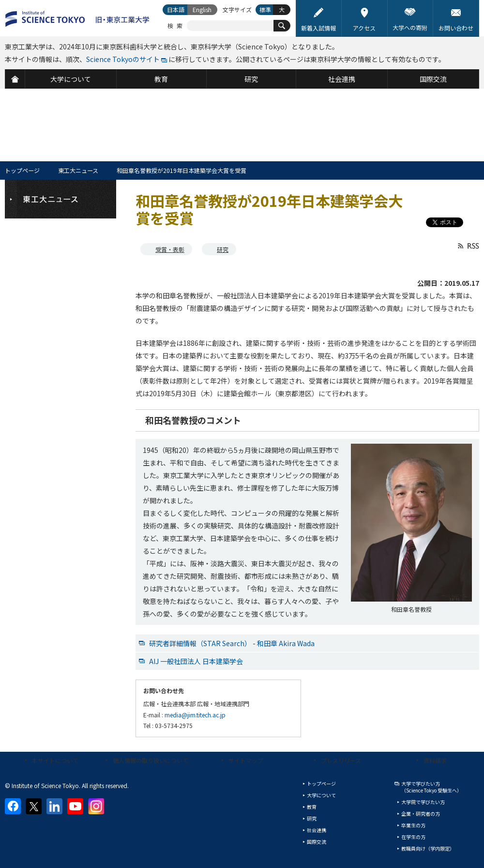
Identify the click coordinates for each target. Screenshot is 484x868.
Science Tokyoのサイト (123, 59)
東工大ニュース (78, 170)
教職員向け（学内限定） (428, 848)
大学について (321, 795)
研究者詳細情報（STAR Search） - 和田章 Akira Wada (232, 643)
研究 (223, 249)
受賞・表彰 (170, 249)
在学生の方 (413, 837)
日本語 (176, 9)
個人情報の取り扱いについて (151, 760)
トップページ (22, 170)
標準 (265, 9)
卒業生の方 (413, 825)
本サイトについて (55, 760)
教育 (312, 807)
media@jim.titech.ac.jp (195, 715)
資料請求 (435, 760)
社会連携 (317, 830)
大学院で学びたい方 (423, 802)
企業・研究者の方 (421, 814)
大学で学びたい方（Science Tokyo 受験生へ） (431, 787)
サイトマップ (246, 760)
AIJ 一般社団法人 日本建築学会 (196, 661)
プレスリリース (341, 760)
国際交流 (317, 842)
